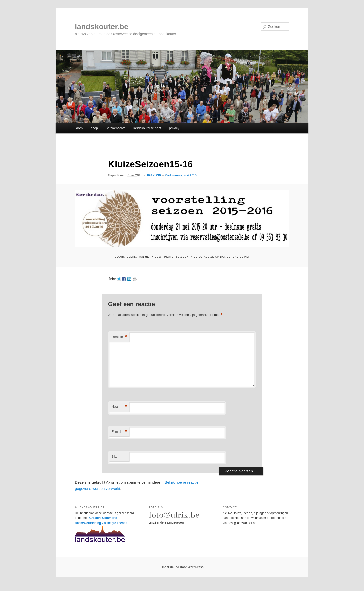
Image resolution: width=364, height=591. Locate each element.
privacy (174, 128)
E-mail (119, 432)
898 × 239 (154, 175)
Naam (119, 407)
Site (115, 456)
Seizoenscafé (116, 128)
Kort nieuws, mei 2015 (181, 175)
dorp (79, 128)
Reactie (119, 337)
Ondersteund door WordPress (182, 567)
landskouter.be (102, 26)
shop (94, 128)
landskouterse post (147, 128)
